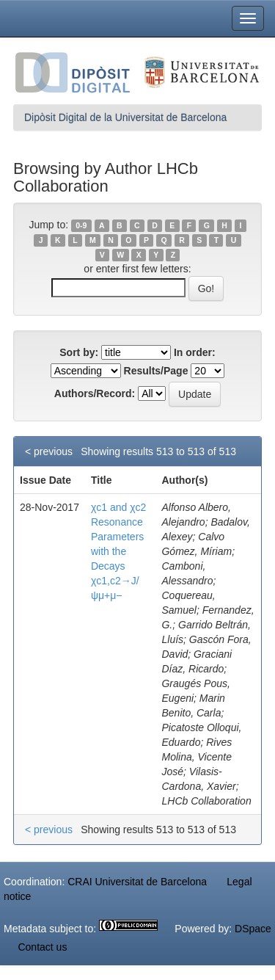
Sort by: (79, 352)
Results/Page (156, 371)
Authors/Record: (95, 393)
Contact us (42, 947)
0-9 (81, 225)
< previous (49, 451)
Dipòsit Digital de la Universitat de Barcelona (125, 117)
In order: (195, 352)
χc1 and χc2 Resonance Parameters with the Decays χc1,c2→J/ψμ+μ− (118, 551)
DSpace (253, 929)
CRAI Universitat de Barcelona (137, 882)
